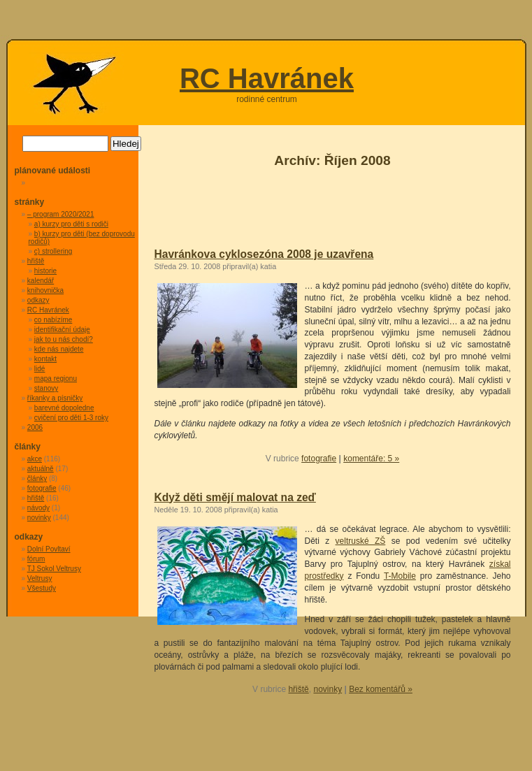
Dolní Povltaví (49, 549)
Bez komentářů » (381, 689)
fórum (36, 559)
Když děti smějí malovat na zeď (235, 497)
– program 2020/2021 (61, 214)
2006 (35, 427)
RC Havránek (267, 78)
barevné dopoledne (64, 408)
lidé (40, 369)
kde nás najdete (59, 349)
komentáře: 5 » (371, 459)
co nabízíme (53, 320)
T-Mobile (400, 576)
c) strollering (53, 251)
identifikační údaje (62, 330)
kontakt (45, 359)
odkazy (38, 300)
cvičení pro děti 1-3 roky (71, 418)
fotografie (319, 459)
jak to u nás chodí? (64, 339)
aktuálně (41, 469)
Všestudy (42, 588)
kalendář (41, 281)
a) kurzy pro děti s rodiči (71, 224)
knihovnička (45, 290)
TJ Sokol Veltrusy (54, 569)
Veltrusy (40, 578)
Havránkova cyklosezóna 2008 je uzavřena (264, 254)
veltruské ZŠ (361, 541)
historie (45, 271)
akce (35, 459)
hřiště (298, 689)
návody (38, 508)
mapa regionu (56, 379)
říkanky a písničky (55, 398)
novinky (328, 689)
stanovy (46, 388)
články (37, 478)
